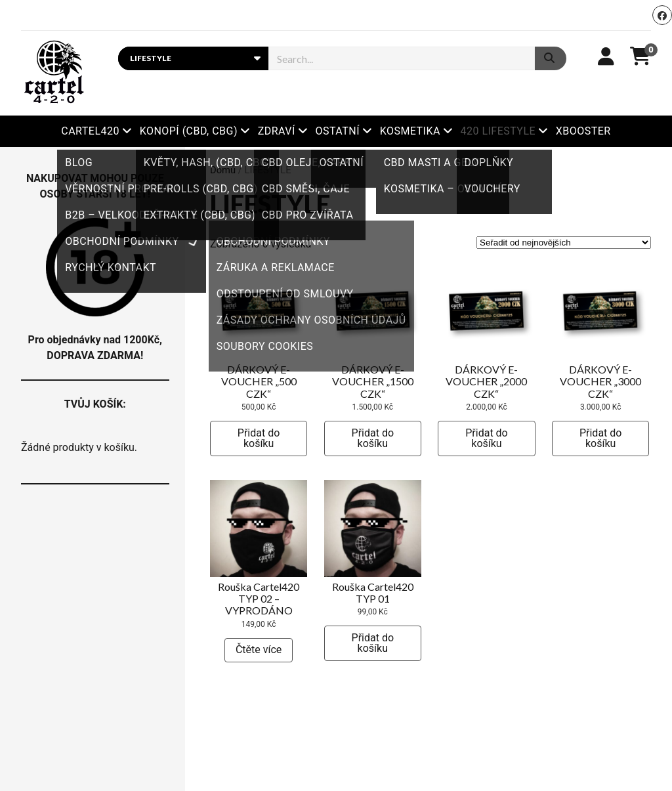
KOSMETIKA (410, 131)
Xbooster (583, 131)
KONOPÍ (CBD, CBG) (189, 131)
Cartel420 (90, 131)
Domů (223, 170)
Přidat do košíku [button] (259, 438)
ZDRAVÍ (277, 131)
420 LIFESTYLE (498, 131)
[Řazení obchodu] (564, 243)
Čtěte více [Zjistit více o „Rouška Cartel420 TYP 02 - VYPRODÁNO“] (259, 650)
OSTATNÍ (337, 131)
